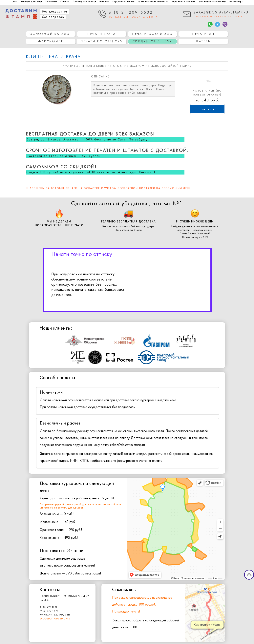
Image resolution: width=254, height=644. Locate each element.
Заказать (207, 109)
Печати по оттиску (101, 41)
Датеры (203, 41)
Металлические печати (212, 2)
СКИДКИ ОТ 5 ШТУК (152, 41)
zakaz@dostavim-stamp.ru (55, 619)
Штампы (104, 2)
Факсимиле (51, 41)
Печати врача (102, 34)
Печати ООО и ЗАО (152, 34)
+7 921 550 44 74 (49, 611)
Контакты (51, 2)
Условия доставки (31, 2)
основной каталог (51, 34)
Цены (14, 2)
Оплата (65, 2)
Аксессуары (236, 2)
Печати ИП (203, 34)
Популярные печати (84, 2)
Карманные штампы (183, 2)
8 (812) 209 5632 (48, 607)
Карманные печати (124, 2)
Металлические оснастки (153, 2)
